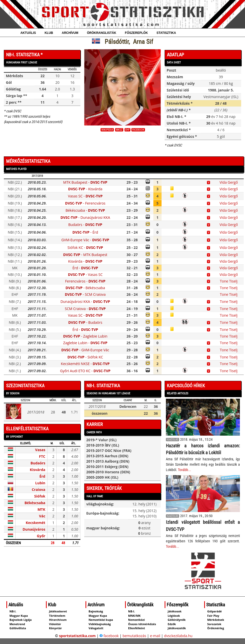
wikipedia (107, 130)
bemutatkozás (134, 636)
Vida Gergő (229, 182)
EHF (127, 130)
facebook (138, 130)
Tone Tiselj (229, 281)
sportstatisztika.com (77, 636)
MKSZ (119, 130)
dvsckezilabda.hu (178, 636)
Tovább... (185, 470)
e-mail (155, 636)
